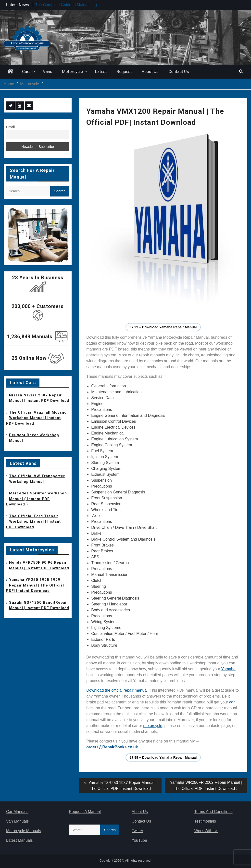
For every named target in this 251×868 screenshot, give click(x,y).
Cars (26, 71)
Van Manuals (17, 821)
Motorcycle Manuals (24, 831)
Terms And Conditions (213, 812)
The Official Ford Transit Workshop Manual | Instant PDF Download (33, 522)
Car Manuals (17, 812)
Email (10, 127)
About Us (150, 71)
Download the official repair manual (117, 690)
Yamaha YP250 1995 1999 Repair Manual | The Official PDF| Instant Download (35, 585)
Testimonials (206, 821)
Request (124, 71)
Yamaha (228, 669)
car (232, 702)
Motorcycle (72, 71)
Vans (48, 71)
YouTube (139, 840)
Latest (101, 71)
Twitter (137, 831)
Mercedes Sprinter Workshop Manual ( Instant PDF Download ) (37, 499)
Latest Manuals (19, 840)
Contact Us (179, 71)
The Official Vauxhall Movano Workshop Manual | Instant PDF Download (36, 418)
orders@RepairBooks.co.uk (112, 747)
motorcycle (153, 726)
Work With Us (206, 831)
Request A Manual (85, 812)
